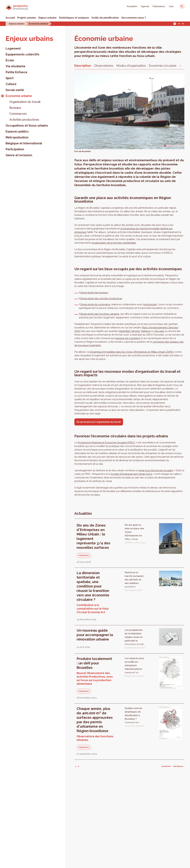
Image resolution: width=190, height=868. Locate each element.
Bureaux (15, 108)
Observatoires (104, 66)
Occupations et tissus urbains (27, 126)
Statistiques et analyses (74, 18)
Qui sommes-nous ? (134, 18)
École (10, 60)
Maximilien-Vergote (129, 331)
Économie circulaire (163, 66)
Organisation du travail (25, 102)
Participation (15, 149)
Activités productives (24, 120)
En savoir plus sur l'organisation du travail (99, 422)
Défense (146, 331)
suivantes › (166, 766)
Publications (159, 6)
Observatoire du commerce (95, 304)
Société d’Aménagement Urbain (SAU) (131, 474)
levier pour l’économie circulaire (156, 470)
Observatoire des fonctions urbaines (100, 314)
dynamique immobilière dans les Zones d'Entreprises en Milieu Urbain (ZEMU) (132, 352)
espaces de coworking (128, 338)
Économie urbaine (39, 24)
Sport (10, 78)
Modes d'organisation (131, 66)
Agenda (145, 6)
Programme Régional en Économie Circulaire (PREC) (106, 443)
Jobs (171, 6)
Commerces (18, 114)
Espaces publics (17, 131)
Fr (175, 24)
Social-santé (15, 90)
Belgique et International (24, 143)
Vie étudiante (16, 66)
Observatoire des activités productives (101, 299)
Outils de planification (105, 18)
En (183, 24)
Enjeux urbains (47, 18)
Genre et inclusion (19, 155)
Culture (11, 84)
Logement (13, 48)
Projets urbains (27, 18)
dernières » (179, 766)
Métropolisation (17, 137)
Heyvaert (159, 331)
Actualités (132, 6)
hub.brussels (150, 304)
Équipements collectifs (22, 54)
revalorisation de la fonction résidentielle (114, 243)
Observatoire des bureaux (94, 293)
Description (83, 66)
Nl (179, 24)
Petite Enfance (16, 72)
